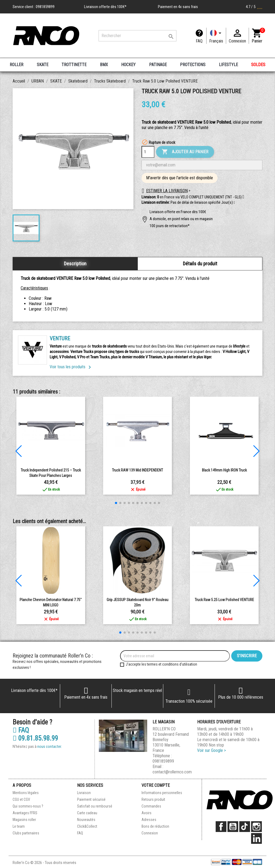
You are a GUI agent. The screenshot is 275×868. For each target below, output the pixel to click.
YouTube (233, 827)
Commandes (151, 806)
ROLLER (17, 65)
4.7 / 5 (254, 7)
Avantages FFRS (25, 813)
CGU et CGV (21, 799)
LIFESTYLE (228, 65)
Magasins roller (24, 820)
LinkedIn (256, 838)
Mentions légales (26, 793)
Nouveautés (86, 820)
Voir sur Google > (211, 750)
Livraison (84, 793)
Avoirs (146, 813)
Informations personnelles (162, 793)
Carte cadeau (87, 813)
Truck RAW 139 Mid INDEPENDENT (137, 470)
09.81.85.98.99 (35, 738)
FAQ (199, 41)
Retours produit (153, 799)
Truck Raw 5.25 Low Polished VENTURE (224, 600)
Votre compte (156, 785)
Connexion (150, 833)
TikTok (245, 827)
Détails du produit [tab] (200, 264)
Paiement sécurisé (91, 799)
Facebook (221, 827)
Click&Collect (87, 826)
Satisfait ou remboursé (95, 806)
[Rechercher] (137, 36)
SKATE (43, 65)
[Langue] (216, 36)
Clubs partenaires (26, 833)
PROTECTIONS (193, 65)
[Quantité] (148, 152)
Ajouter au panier (185, 152)
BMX (104, 65)
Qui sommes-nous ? (28, 806)
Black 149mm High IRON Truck (224, 470)
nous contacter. (50, 746)
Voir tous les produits (71, 367)
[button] (234, 203)
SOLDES (258, 65)
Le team (19, 826)
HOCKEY (128, 65)
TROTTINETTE (74, 65)
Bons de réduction (155, 826)
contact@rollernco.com (172, 772)
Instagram (256, 827)
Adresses (149, 820)
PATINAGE (158, 65)
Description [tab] (75, 264)
